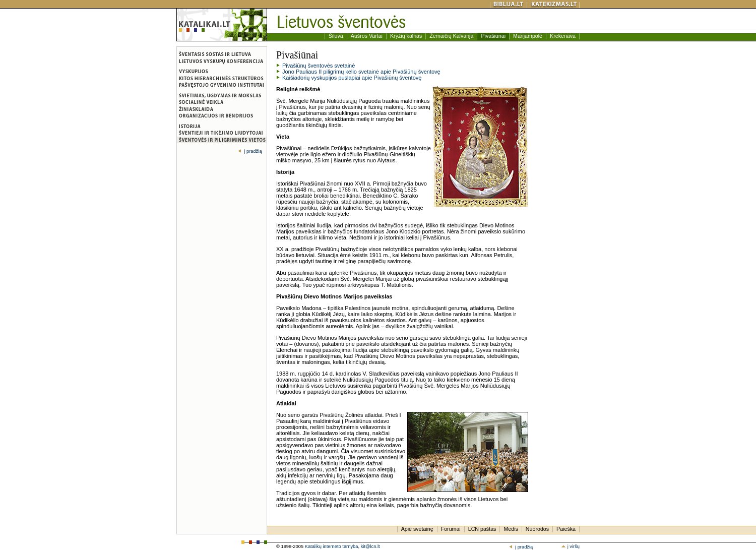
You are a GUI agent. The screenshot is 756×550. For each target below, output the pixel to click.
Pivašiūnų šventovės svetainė (319, 66)
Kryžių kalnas (406, 36)
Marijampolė (528, 36)
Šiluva (336, 36)
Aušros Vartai (367, 36)
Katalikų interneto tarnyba (332, 546)
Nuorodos (537, 529)
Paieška (566, 529)
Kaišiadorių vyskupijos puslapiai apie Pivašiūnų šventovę (352, 78)
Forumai (451, 529)
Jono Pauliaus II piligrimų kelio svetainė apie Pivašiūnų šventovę (361, 72)
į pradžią (250, 151)
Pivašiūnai (493, 36)
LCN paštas (482, 529)
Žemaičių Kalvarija (451, 36)
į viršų (570, 546)
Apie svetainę (417, 529)
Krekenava (563, 36)
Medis (511, 529)
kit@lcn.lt (370, 546)
